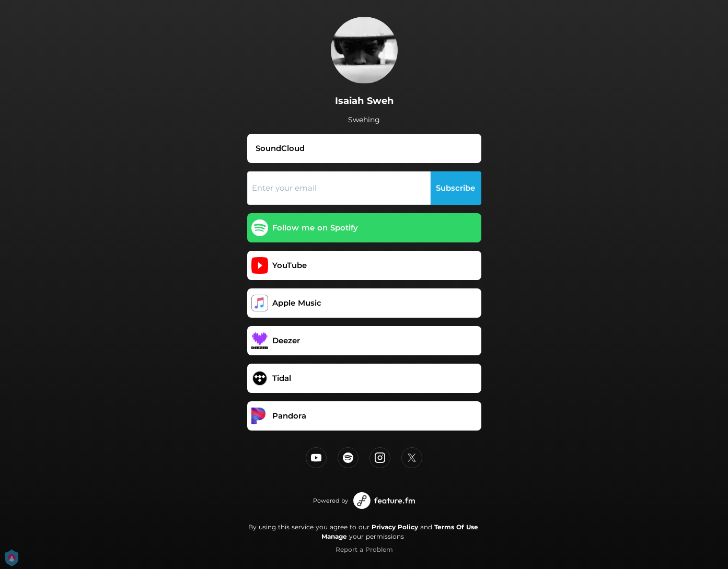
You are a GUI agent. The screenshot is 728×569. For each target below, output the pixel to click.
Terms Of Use (456, 527)
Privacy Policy (395, 527)
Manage (334, 536)
